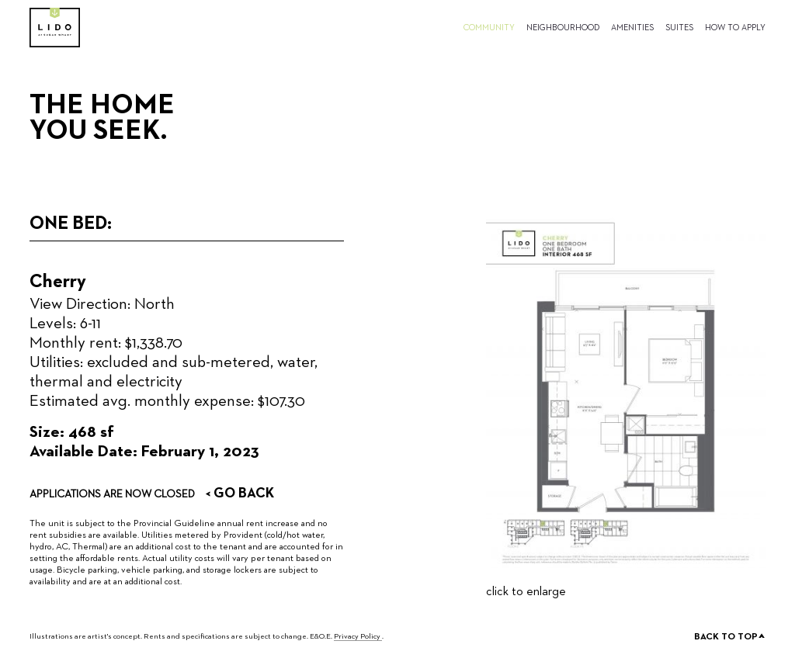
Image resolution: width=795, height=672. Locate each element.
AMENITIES (632, 28)
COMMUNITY (489, 28)
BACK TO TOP (730, 638)
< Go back (240, 494)
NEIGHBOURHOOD (563, 28)
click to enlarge (526, 592)
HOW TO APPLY (735, 28)
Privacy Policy (358, 636)
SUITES (679, 28)
